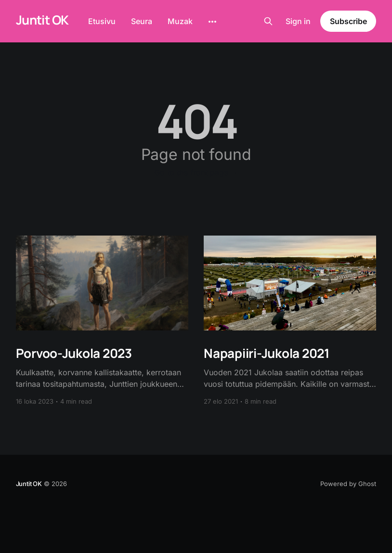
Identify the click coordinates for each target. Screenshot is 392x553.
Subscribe (348, 21)
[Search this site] (268, 21)
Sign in (298, 21)
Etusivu (102, 21)
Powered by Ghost (348, 484)
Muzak (180, 21)
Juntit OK (42, 20)
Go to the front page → (196, 172)
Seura (142, 21)
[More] (212, 22)
